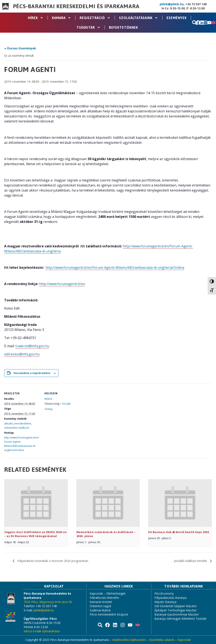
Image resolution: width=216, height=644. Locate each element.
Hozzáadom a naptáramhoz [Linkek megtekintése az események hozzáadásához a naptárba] (32, 373)
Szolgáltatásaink (138, 18)
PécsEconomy (164, 593)
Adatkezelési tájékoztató (129, 640)
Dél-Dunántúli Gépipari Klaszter (176, 606)
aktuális (9, 424)
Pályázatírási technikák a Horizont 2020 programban (52, 561)
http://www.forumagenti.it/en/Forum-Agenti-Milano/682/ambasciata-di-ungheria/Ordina (115, 267)
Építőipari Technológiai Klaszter (176, 610)
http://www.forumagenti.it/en (62, 284)
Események (177, 18)
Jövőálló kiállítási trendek (191, 561)
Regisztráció (95, 18)
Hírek (36, 18)
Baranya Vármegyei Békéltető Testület (180, 619)
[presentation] (36, 503)
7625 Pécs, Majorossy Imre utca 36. (48, 602)
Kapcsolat (184, 640)
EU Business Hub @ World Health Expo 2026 (179, 532)
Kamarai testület (101, 602)
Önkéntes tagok (100, 606)
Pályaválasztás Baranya (170, 598)
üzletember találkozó (17, 428)
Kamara (61, 18)
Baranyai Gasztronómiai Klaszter (177, 614)
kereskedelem (23, 424)
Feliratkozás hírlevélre (104, 598)
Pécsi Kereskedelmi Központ (109, 614)
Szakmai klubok (100, 610)
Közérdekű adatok (162, 640)
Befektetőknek (124, 27)
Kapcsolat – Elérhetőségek (108, 593)
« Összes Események (20, 48)
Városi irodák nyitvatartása (42, 631)
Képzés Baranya (165, 602)
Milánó (48, 399)
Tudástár (88, 27)
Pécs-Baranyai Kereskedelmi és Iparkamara (76, 6)
